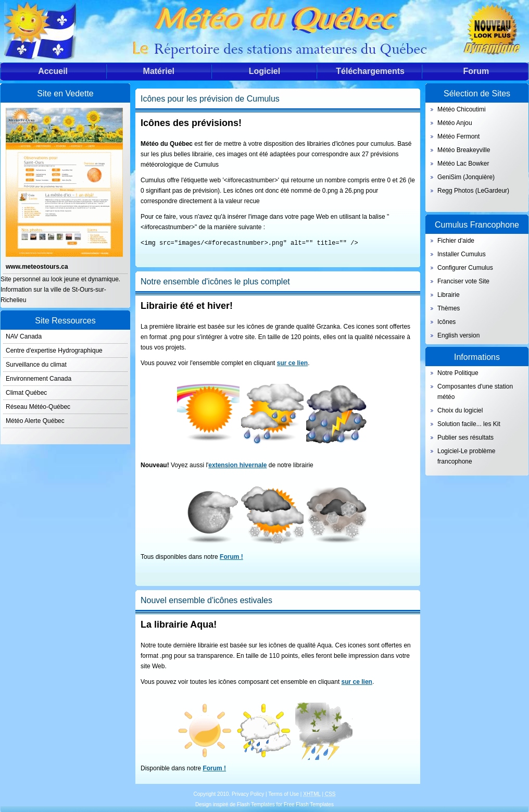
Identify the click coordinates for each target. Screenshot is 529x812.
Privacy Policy (248, 794)
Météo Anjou (455, 123)
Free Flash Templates (309, 804)
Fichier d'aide (456, 241)
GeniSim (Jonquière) (466, 177)
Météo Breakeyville (464, 150)
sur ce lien (292, 363)
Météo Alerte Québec (35, 421)
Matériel (159, 71)
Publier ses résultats (465, 438)
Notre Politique (458, 373)
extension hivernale (237, 465)
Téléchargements (370, 71)
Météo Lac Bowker (463, 164)
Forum (476, 71)
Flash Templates (256, 804)
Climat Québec (26, 393)
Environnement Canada (39, 379)
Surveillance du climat (36, 365)
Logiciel (264, 71)
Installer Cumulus (462, 254)
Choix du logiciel (460, 410)
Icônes (446, 322)
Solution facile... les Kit (469, 424)
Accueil (53, 71)
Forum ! (231, 556)
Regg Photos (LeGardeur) (473, 191)
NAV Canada (24, 336)
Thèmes (449, 308)
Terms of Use (284, 794)
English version (458, 335)
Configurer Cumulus (465, 268)
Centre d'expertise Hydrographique (54, 351)
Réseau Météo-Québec (38, 407)
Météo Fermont (458, 136)
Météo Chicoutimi (462, 109)
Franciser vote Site (463, 281)
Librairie (449, 295)
